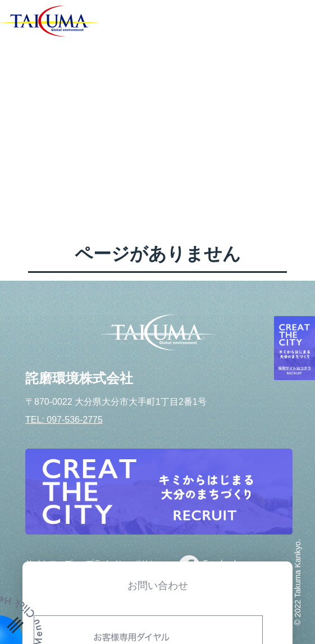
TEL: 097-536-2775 (64, 420)
